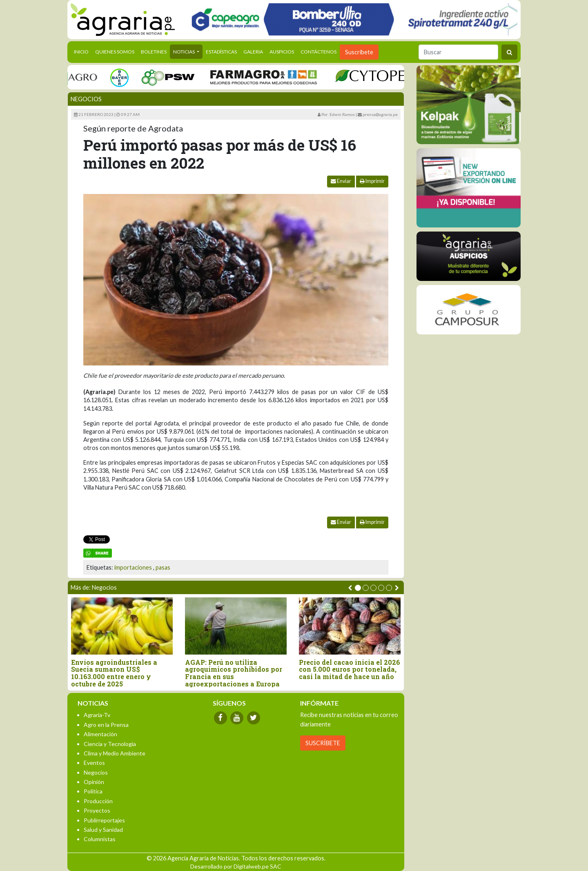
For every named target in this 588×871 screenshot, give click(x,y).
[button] (358, 588)
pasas (163, 567)
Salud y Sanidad (103, 830)
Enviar (341, 181)
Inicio (83, 51)
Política (93, 791)
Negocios (86, 99)
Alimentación (100, 734)
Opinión (94, 782)
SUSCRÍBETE (323, 743)
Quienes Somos (115, 52)
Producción (98, 801)
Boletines (154, 52)
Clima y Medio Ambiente (115, 753)
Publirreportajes (104, 820)
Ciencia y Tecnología (110, 744)
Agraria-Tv (97, 715)
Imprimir (372, 181)
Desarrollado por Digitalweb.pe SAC (236, 866)
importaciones (133, 567)
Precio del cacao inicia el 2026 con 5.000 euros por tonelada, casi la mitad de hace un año (350, 669)
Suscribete (359, 52)
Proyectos (97, 810)
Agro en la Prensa (106, 725)
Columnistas (100, 839)
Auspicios (282, 52)
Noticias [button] (184, 52)
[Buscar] (458, 52)
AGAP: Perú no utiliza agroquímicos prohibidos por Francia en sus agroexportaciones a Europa (234, 673)
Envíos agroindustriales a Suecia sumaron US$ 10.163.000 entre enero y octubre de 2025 (114, 673)
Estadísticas (221, 52)
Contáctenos (318, 52)
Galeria (253, 52)
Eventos (94, 763)
